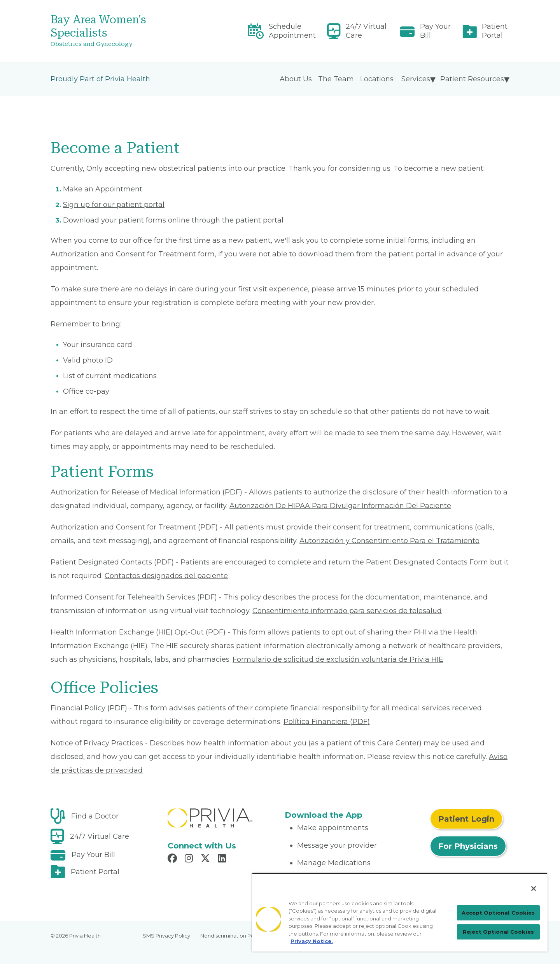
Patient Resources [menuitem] (472, 79)
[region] (400, 912)
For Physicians (468, 846)
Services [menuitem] (416, 79)
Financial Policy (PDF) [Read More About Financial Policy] (89, 708)
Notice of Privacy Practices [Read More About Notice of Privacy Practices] (97, 743)
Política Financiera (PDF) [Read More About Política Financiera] (327, 722)
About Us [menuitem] (296, 79)
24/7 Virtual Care (366, 31)
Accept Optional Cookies (498, 913)
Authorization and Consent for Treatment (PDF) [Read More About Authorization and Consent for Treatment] (134, 527)
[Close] (534, 889)
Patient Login (466, 819)
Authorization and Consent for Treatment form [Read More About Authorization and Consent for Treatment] (133, 254)
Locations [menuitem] (377, 79)
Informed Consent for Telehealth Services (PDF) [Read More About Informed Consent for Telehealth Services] (134, 597)
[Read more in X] (206, 859)
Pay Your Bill (435, 31)
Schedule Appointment (292, 31)
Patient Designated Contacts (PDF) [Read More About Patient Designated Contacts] (112, 562)
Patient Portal (495, 31)
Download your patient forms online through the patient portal (173, 220)
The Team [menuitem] (336, 79)
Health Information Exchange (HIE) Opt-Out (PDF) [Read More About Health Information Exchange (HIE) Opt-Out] (138, 632)
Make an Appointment (103, 189)
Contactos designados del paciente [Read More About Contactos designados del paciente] (166, 576)
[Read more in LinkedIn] (223, 859)
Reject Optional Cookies (498, 932)
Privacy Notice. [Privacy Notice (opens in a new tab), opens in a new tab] (312, 941)
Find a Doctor (95, 816)
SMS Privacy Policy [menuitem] (166, 936)
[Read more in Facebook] (173, 859)
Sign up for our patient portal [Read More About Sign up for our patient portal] (114, 205)
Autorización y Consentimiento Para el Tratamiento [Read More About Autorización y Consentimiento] (389, 541)
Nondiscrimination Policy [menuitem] (231, 936)
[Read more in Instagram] (190, 859)
